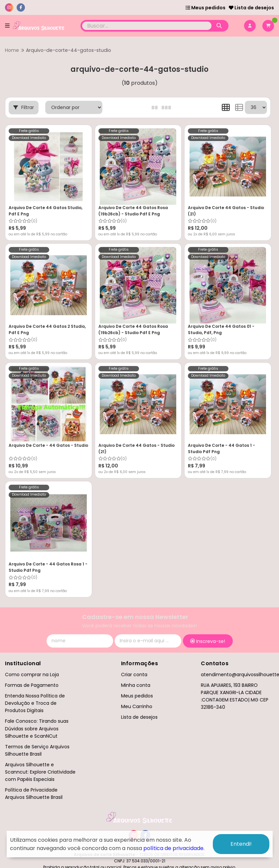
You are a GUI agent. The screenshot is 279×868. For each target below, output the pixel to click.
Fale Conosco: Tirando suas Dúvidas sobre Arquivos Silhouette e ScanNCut (37, 728)
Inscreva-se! (208, 641)
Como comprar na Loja (32, 675)
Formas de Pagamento (32, 685)
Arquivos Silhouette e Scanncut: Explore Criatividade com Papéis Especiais (40, 772)
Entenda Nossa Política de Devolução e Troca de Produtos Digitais (35, 703)
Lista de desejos (251, 8)
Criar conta (134, 675)
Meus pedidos (206, 8)
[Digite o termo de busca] (147, 26)
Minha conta (136, 685)
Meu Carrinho (137, 706)
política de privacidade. (174, 848)
